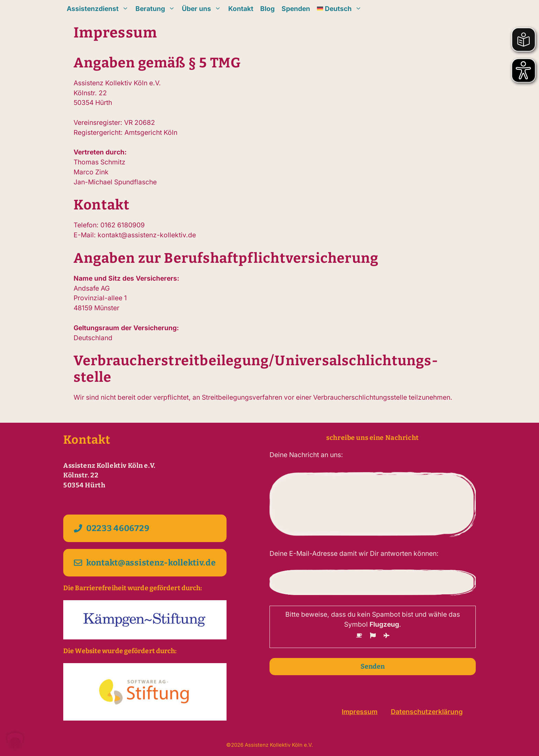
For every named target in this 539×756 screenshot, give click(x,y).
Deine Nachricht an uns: (306, 455)
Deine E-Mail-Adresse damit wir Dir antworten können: (354, 553)
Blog (267, 9)
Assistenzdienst (99, 9)
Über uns (203, 9)
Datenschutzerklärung (427, 712)
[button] (15, 741)
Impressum (360, 712)
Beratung (157, 9)
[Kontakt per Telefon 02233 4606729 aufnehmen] (145, 528)
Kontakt (241, 9)
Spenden (296, 9)
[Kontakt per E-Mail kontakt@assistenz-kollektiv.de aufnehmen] (145, 563)
